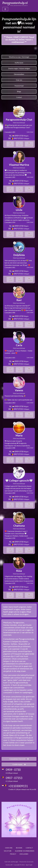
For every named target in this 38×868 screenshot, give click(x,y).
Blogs (19, 91)
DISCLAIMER (24, 854)
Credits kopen (19, 764)
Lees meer (30, 132)
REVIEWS (19, 848)
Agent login (29, 865)
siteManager (15, 862)
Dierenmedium (19, 74)
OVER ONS (9, 848)
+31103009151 (18, 786)
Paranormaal (19, 86)
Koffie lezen (19, 63)
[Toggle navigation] (5, 9)
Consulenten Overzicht (19, 759)
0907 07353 (18, 138)
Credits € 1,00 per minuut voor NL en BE (22, 789)
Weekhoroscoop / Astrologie (19, 57)
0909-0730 (19, 136)
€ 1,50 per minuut (12, 781)
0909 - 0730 (13, 770)
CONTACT (29, 848)
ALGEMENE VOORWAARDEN (25, 851)
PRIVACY (13, 854)
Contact (19, 97)
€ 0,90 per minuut (12, 773)
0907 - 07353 (14, 778)
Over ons (19, 80)
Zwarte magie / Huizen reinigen (19, 68)
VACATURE (8, 851)
